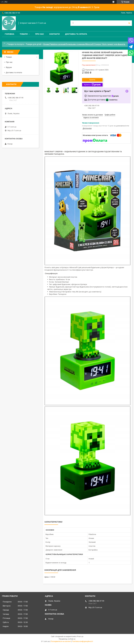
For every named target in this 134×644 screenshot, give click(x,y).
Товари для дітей (34, 44)
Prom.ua (80, 637)
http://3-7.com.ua (14, 131)
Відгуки (9, 67)
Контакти (54, 34)
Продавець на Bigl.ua (67, 639)
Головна (10, 34)
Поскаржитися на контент (61, 641)
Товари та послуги (16, 44)
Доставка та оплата (76, 34)
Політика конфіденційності (83, 641)
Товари (24, 34)
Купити (92, 80)
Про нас (40, 34)
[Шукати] (129, 23)
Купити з (92, 85)
